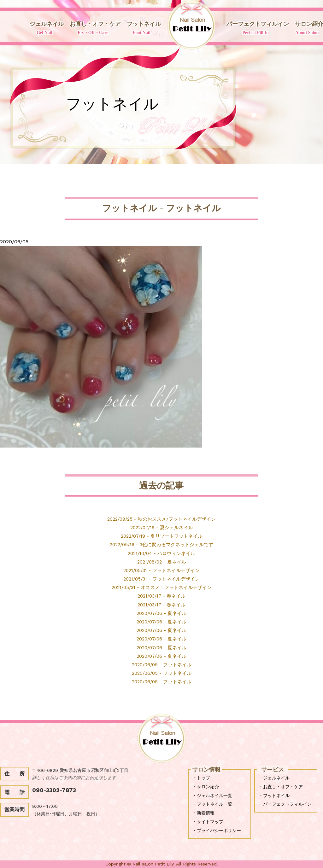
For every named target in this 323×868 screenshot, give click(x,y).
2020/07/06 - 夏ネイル (162, 613)
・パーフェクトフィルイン (285, 804)
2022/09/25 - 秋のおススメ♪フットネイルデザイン (162, 519)
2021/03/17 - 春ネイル (161, 596)
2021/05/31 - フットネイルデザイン (162, 570)
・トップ (201, 778)
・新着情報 (203, 813)
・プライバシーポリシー (217, 830)
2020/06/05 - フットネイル (162, 665)
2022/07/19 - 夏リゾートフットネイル (162, 536)
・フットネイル (274, 796)
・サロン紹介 (206, 787)
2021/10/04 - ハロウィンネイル (162, 553)
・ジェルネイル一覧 (212, 796)
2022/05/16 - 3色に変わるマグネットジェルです (161, 544)
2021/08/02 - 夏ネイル (161, 562)
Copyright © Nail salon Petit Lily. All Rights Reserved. (162, 864)
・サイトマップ (208, 822)
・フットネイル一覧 (212, 804)
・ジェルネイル (274, 778)
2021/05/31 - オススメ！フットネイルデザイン (162, 587)
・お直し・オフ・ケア (281, 787)
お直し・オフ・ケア (93, 29)
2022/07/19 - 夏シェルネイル (162, 527)
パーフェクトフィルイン (255, 29)
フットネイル (142, 29)
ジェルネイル (44, 29)
